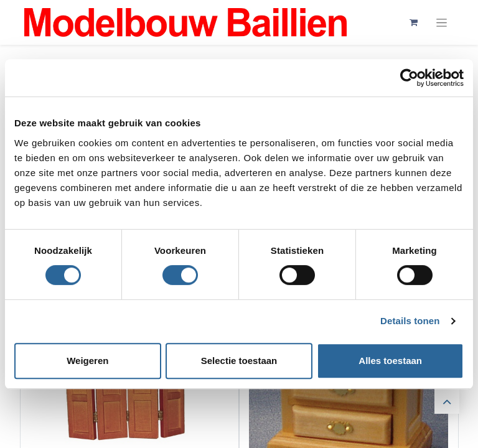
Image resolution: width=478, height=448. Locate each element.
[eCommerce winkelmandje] (413, 22)
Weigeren (87, 361)
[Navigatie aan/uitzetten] (442, 23)
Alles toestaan (390, 361)
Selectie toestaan (239, 361)
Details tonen (410, 321)
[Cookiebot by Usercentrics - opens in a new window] (409, 78)
